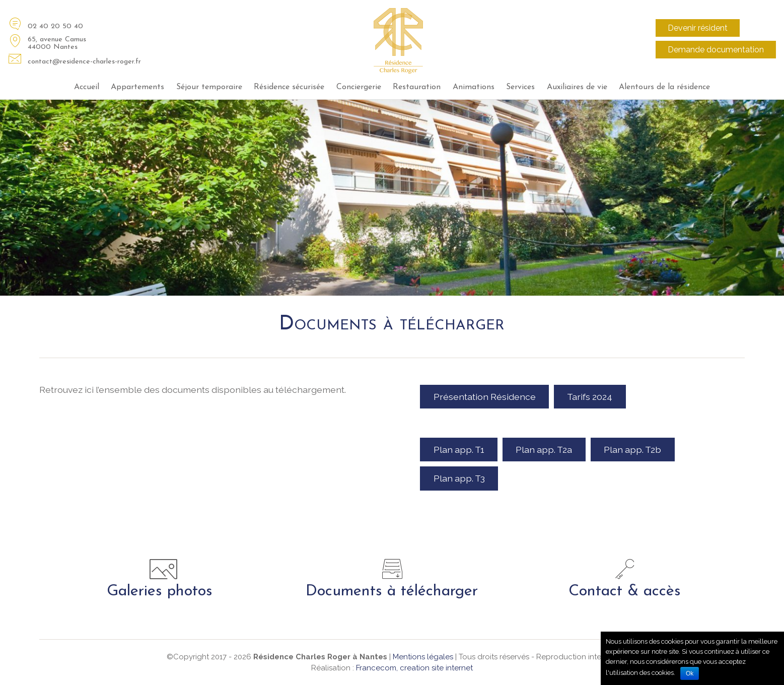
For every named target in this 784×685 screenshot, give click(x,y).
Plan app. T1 (459, 450)
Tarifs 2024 (590, 397)
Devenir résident (698, 28)
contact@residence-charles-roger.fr (84, 62)
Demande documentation (716, 50)
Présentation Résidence (485, 397)
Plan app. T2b (632, 450)
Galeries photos (160, 592)
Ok (690, 673)
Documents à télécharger (392, 592)
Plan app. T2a (544, 450)
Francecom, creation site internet (414, 668)
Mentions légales (423, 657)
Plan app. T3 (459, 478)
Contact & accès (625, 592)
